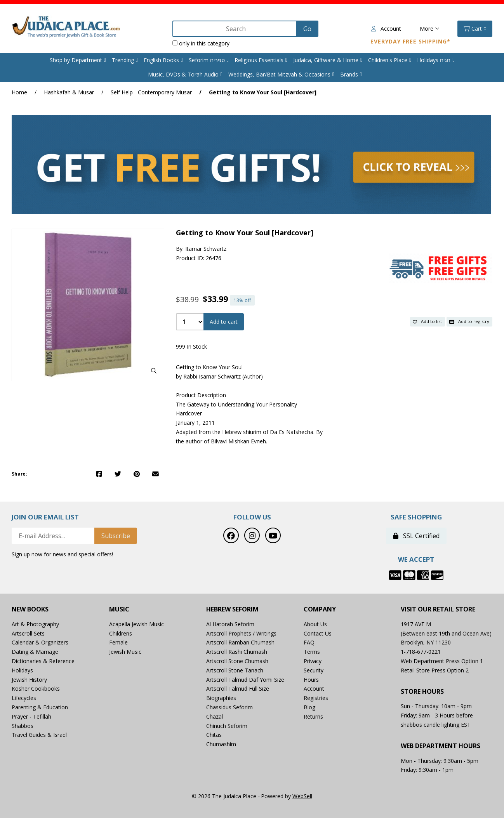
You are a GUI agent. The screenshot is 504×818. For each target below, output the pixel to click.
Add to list (427, 321)
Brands (349, 74)
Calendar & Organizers (40, 642)
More (430, 29)
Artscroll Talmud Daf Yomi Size (245, 680)
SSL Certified (416, 536)
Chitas (214, 735)
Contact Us (318, 633)
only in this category (201, 43)
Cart (475, 29)
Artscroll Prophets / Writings (241, 633)
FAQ (309, 642)
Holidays (22, 670)
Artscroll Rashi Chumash (237, 652)
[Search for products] (235, 29)
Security (314, 670)
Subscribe (116, 536)
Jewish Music (125, 652)
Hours (311, 680)
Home (19, 92)
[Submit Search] (307, 29)
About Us (315, 624)
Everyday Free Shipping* (410, 41)
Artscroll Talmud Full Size (238, 689)
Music (119, 609)
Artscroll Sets (28, 633)
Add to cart (224, 322)
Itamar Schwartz (206, 249)
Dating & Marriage (35, 652)
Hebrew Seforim (232, 609)
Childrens (121, 633)
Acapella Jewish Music (136, 624)
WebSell (302, 796)
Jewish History (29, 680)
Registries (316, 698)
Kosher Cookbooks (36, 689)
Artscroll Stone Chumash (237, 661)
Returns (313, 716)
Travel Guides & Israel (39, 735)
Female (118, 642)
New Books (30, 609)
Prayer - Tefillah (31, 716)
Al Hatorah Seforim (230, 624)
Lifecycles (24, 698)
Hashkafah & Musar (69, 92)
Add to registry (469, 321)
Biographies (221, 698)
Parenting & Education (40, 707)
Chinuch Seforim (227, 726)
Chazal (215, 716)
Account (386, 29)
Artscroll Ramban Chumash (240, 642)
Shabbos (23, 726)
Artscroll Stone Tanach (235, 670)
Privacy (313, 661)
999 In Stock (191, 346)
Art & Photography (35, 624)
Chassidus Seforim (229, 707)
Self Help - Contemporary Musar (151, 92)
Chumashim (221, 744)
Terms (312, 652)
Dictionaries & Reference (43, 661)
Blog (309, 707)
